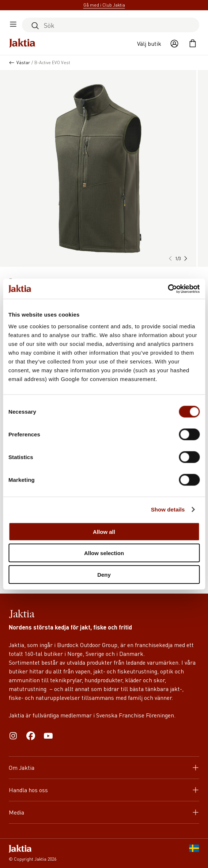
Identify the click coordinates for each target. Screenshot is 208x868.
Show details (168, 509)
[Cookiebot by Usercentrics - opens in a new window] (168, 289)
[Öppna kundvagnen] (193, 44)
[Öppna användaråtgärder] (174, 44)
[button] (185, 259)
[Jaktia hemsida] (22, 44)
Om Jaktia (104, 767)
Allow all (104, 531)
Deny (104, 574)
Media (104, 812)
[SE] (194, 853)
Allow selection (104, 553)
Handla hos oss (104, 790)
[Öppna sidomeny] (13, 25)
